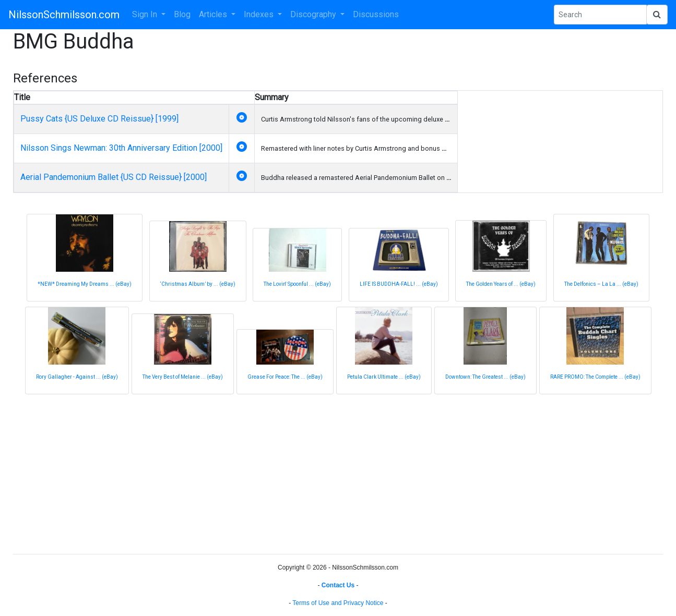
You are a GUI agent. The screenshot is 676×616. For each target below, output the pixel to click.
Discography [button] (314, 14)
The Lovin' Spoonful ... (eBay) (297, 284)
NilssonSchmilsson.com (64, 15)
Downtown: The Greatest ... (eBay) (485, 377)
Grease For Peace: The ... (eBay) (285, 377)
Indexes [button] (260, 14)
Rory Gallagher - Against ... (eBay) (77, 377)
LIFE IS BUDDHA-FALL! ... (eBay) (399, 284)
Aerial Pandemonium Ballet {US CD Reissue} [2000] (114, 177)
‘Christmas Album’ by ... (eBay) (198, 284)
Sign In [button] (146, 14)
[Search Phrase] (600, 15)
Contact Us (338, 585)
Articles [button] (214, 14)
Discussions (376, 14)
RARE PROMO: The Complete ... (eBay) (595, 377)
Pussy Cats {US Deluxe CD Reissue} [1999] (99, 119)
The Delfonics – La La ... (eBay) (601, 284)
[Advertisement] (326, 473)
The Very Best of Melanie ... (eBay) (183, 377)
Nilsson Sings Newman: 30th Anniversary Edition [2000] (121, 148)
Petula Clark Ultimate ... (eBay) (384, 377)
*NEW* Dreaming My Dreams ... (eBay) (85, 284)
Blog (182, 14)
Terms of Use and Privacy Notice (338, 603)
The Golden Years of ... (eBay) (501, 284)
